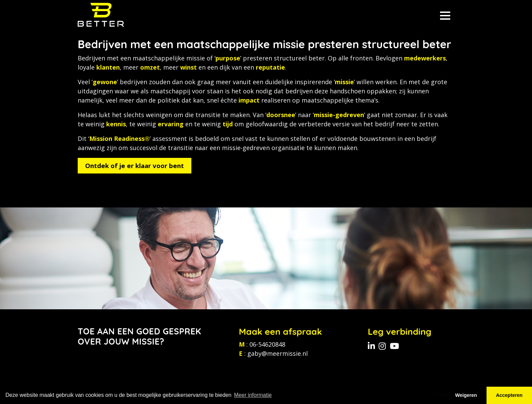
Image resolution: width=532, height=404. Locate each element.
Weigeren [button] (466, 395)
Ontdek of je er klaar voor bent (135, 166)
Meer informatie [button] (253, 395)
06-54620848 (267, 344)
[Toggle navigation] (445, 15)
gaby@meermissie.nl (278, 353)
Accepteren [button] (509, 395)
